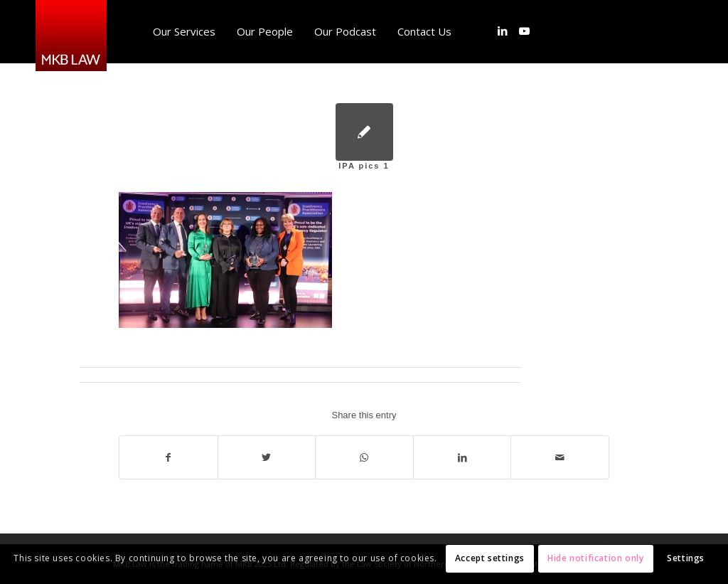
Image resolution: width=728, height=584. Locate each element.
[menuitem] (184, 31)
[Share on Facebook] (168, 457)
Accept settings (490, 558)
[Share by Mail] (560, 457)
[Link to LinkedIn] (503, 31)
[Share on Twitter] (267, 457)
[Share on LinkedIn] (462, 457)
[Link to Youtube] (524, 31)
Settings (686, 558)
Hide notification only (595, 558)
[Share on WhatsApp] (364, 457)
